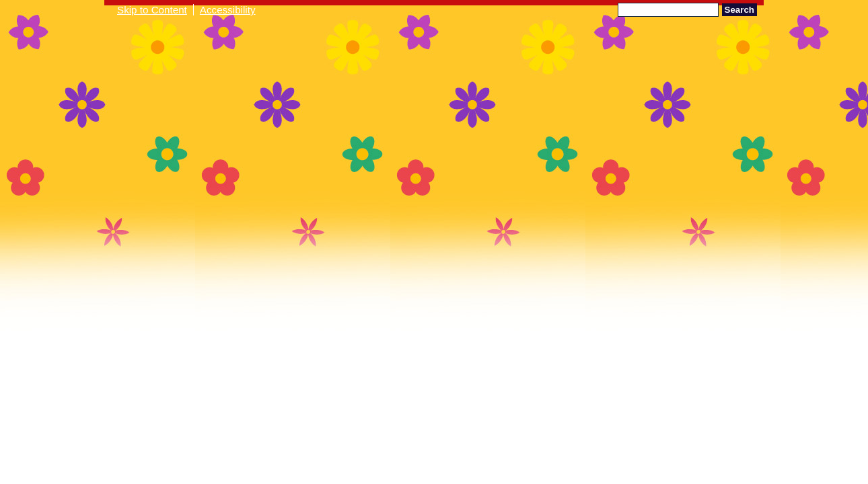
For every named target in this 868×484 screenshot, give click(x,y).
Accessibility (228, 10)
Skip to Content (152, 10)
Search (739, 10)
